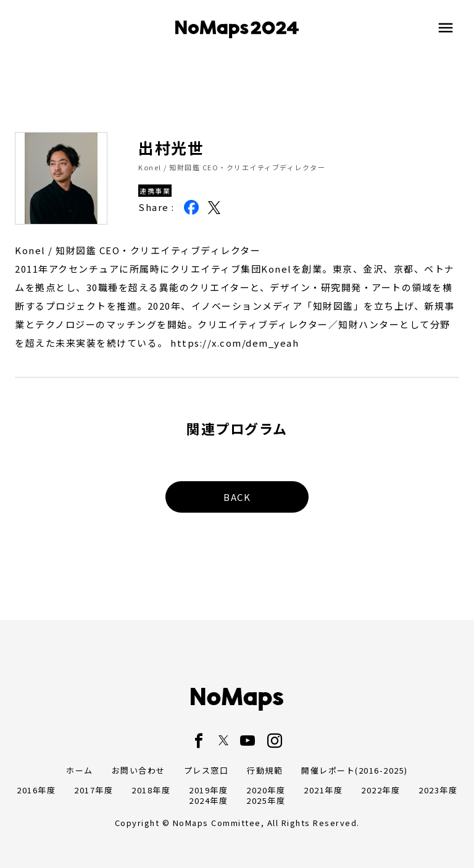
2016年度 (36, 790)
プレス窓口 (206, 770)
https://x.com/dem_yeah (235, 343)
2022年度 (380, 790)
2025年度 (266, 800)
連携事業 (155, 191)
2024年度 (208, 800)
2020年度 (266, 790)
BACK (237, 497)
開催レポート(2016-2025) (355, 770)
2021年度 (323, 790)
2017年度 (94, 790)
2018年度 (151, 790)
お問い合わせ (139, 770)
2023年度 (438, 790)
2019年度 (208, 790)
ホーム (80, 770)
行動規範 (265, 770)
